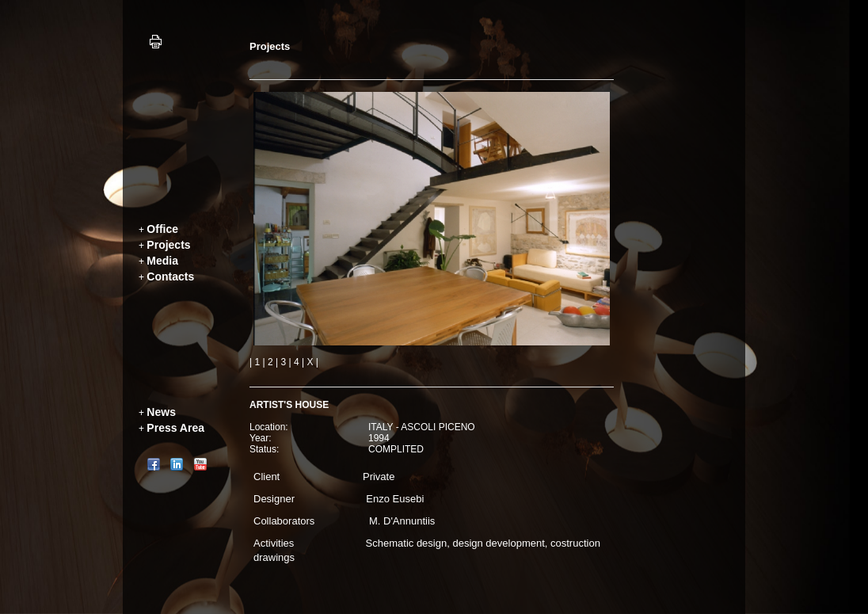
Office (162, 229)
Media (162, 261)
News (161, 412)
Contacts (170, 276)
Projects (168, 245)
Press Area (175, 428)
